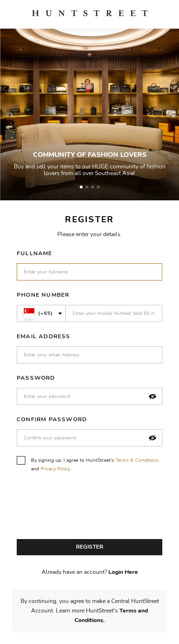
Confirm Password (52, 419)
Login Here (123, 572)
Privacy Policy (55, 469)
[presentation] (89, 509)
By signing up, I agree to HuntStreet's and (88, 464)
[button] (153, 397)
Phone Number (43, 295)
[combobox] (41, 313)
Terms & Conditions (137, 460)
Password (36, 378)
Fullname (35, 253)
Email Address (44, 336)
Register (89, 547)
